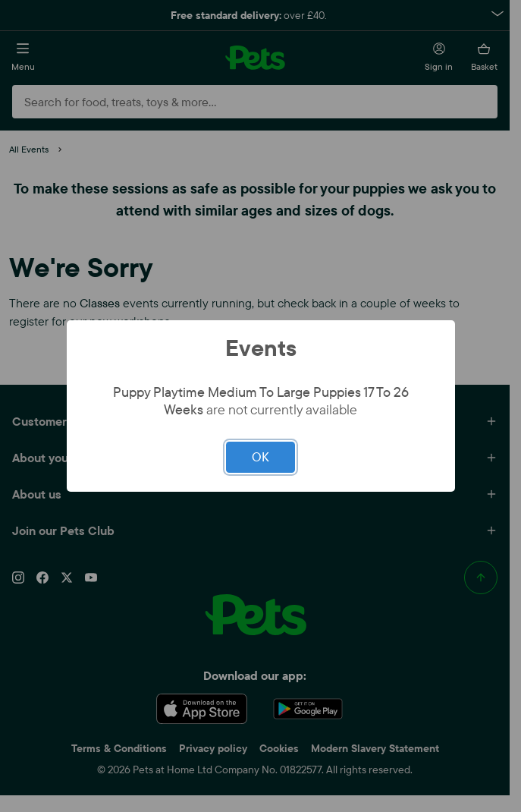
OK (260, 456)
